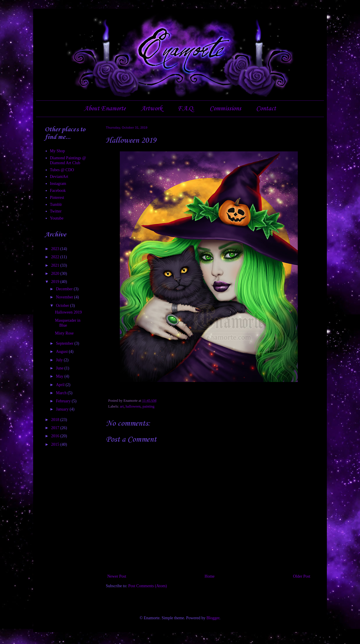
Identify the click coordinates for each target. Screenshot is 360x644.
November (65, 297)
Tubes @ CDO (62, 170)
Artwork (152, 109)
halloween (133, 406)
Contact (266, 109)
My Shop (58, 151)
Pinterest (57, 198)
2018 (56, 420)
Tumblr (56, 205)
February (64, 401)
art (122, 406)
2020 (56, 274)
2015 (56, 444)
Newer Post (117, 576)
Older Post (302, 576)
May (60, 376)
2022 (56, 257)
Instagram (58, 184)
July (60, 360)
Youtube (57, 218)
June (60, 368)
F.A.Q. (186, 109)
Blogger (213, 618)
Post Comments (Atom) (148, 586)
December (65, 289)
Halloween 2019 (68, 312)
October (63, 306)
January (63, 409)
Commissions (225, 109)
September (65, 343)
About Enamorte (105, 109)
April (61, 385)
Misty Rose (64, 333)
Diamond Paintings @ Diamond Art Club (68, 160)
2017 (56, 428)
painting (148, 406)
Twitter (56, 211)
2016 (56, 436)
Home (210, 576)
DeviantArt (59, 177)
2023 (56, 249)
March (62, 393)
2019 (56, 282)
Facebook (58, 191)
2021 (56, 265)
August (62, 352)
